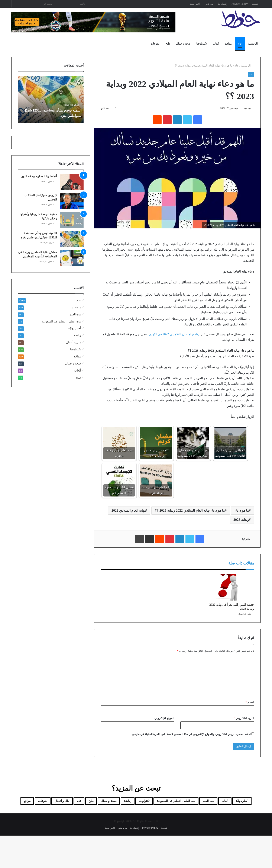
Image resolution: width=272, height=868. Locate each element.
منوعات (155, 44)
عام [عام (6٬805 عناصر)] (23, 802)
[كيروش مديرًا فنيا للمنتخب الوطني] (72, 201)
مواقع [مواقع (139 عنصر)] (110, 812)
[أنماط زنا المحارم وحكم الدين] (72, 182)
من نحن (209, 4)
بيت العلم (75, 314)
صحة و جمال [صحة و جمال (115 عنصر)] (62, 802)
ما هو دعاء (242, 510)
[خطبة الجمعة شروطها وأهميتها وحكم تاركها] (72, 220)
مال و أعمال (74, 342)
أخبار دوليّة (75, 328)
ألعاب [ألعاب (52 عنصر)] (220, 802)
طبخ (168, 44)
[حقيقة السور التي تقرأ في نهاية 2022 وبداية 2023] (231, 587)
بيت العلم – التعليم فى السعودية (61, 321)
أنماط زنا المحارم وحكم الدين (39, 176)
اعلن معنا (195, 4)
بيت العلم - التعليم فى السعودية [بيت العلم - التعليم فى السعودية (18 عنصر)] (153, 802)
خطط (255, 4)
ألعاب (216, 44)
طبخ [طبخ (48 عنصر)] (38, 802)
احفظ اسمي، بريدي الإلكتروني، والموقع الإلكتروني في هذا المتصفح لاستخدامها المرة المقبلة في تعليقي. (191, 734)
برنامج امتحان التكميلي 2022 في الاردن (174, 334)
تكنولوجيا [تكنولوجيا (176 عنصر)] (109, 802)
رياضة (77, 335)
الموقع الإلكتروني (164, 718)
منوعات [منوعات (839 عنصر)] (130, 812)
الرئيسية (253, 44)
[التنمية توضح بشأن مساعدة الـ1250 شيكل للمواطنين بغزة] (72, 239)
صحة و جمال (183, 44)
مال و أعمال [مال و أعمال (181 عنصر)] (157, 812)
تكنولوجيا (202, 44)
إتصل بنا (223, 4)
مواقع (228, 44)
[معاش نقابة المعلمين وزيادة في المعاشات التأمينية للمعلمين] (72, 258)
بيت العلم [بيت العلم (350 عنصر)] (198, 802)
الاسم (250, 702)
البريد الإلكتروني (244, 718)
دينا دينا (247, 108)
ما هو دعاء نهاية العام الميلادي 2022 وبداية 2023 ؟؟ (190, 510)
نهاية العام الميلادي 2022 (128, 510)
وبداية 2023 (241, 520)
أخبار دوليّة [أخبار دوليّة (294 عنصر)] (243, 802)
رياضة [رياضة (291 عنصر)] (87, 802)
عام (240, 44)
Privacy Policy (240, 4)
